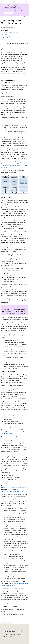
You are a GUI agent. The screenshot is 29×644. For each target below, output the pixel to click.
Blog (19, 634)
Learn (2, 17)
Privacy (10, 636)
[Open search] (23, 2)
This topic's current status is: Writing (18, 45)
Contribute (5, 636)
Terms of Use (18, 638)
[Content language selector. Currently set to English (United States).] (9, 628)
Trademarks (5, 640)
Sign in (27, 2)
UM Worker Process (6, 38)
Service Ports (5, 34)
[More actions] (27, 17)
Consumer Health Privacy (8, 638)
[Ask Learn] (24, 17)
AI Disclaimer (5, 634)
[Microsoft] (14, 2)
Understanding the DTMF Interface (9, 603)
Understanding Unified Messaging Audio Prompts (13, 491)
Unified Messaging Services (8, 36)
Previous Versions (13, 634)
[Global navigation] (1, 2)
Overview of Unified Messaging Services (10, 33)
